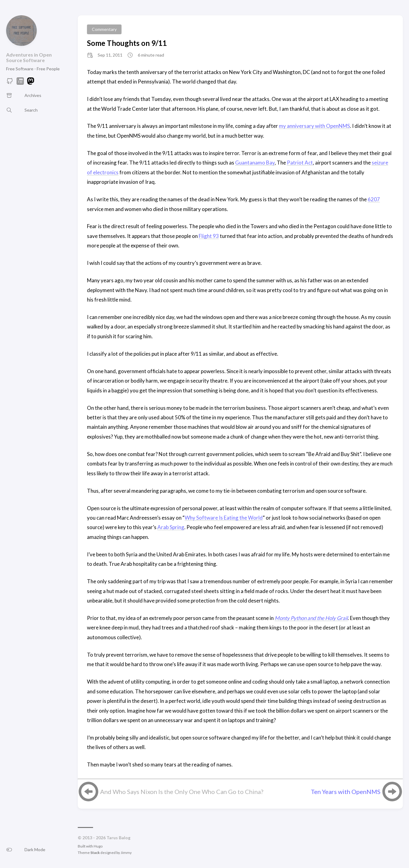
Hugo (98, 846)
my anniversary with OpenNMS (314, 126)
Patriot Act (300, 163)
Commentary (104, 29)
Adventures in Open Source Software (29, 57)
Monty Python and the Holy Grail (311, 618)
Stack (95, 853)
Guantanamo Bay (255, 163)
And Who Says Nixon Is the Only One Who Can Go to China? (182, 792)
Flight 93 (209, 236)
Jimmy (126, 853)
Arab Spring (171, 527)
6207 (374, 199)
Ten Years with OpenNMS (346, 792)
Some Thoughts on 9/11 (127, 43)
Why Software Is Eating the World (224, 518)
